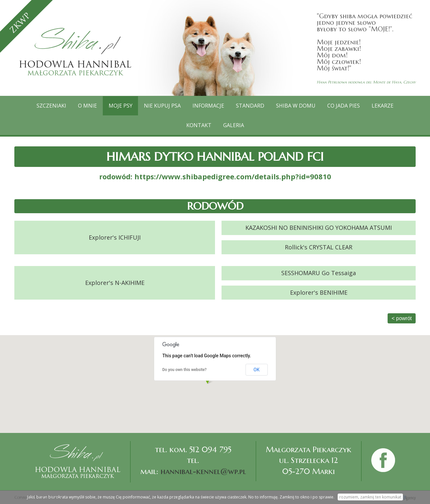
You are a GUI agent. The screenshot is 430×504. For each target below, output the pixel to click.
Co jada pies (344, 106)
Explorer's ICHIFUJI (115, 237)
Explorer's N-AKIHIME (115, 283)
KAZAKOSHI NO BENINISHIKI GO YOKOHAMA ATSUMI (319, 228)
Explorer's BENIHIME (319, 292)
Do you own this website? (185, 370)
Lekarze (383, 106)
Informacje (209, 106)
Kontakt (199, 125)
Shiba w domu (296, 106)
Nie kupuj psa (163, 106)
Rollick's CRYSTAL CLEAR (319, 247)
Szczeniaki (51, 106)
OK (256, 370)
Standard (250, 106)
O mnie (87, 106)
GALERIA (234, 125)
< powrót (402, 318)
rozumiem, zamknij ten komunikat (370, 497)
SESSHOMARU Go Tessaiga (319, 273)
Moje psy (121, 106)
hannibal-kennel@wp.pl (203, 471)
